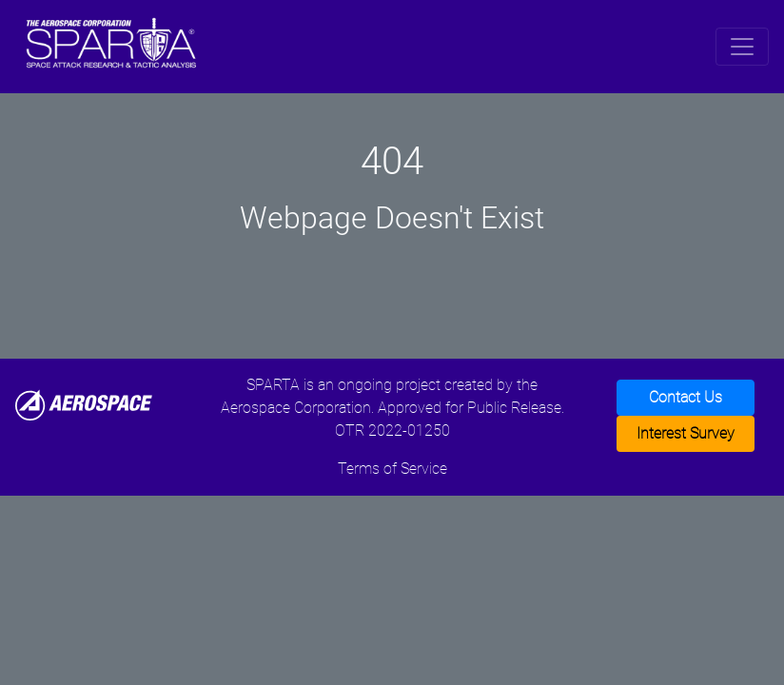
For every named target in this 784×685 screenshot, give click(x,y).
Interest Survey (686, 433)
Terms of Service (392, 469)
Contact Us (686, 397)
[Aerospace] (84, 404)
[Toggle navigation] (742, 47)
